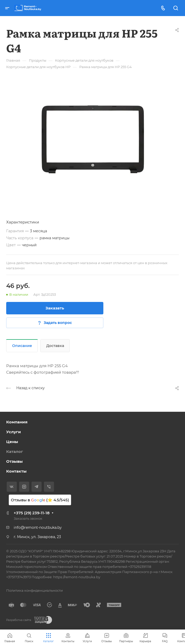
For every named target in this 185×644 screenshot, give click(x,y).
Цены (12, 442)
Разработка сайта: (19, 620)
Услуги (14, 432)
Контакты (16, 471)
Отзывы (14, 461)
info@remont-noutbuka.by (38, 527)
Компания (17, 422)
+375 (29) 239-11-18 (32, 513)
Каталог (15, 451)
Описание (22, 346)
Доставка (55, 346)
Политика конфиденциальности (34, 590)
